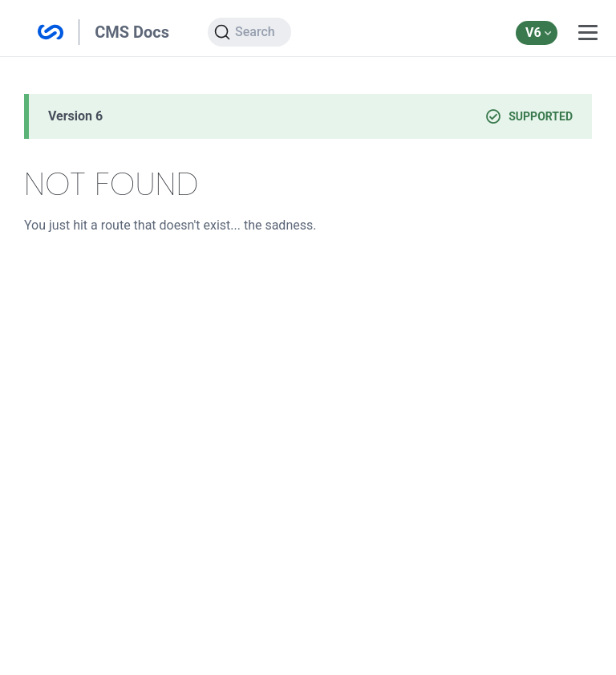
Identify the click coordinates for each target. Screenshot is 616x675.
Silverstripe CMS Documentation (51, 32)
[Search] (249, 32)
